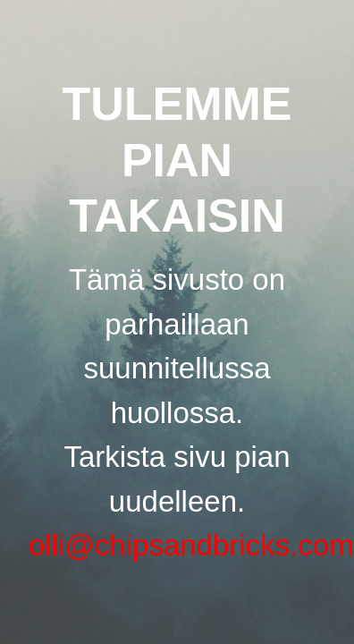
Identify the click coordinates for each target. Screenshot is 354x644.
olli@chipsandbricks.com (191, 545)
